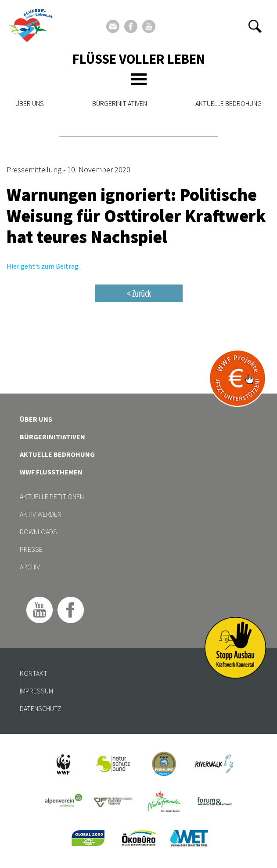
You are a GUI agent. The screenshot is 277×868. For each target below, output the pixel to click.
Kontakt (34, 673)
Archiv (30, 567)
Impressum (36, 691)
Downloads (38, 532)
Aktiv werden (41, 514)
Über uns (30, 103)
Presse (31, 549)
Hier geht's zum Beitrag (43, 266)
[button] (255, 26)
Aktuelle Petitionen (52, 496)
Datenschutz (41, 708)
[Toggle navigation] (139, 79)
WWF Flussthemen (51, 472)
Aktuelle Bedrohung (228, 103)
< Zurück (139, 293)
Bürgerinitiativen (120, 103)
